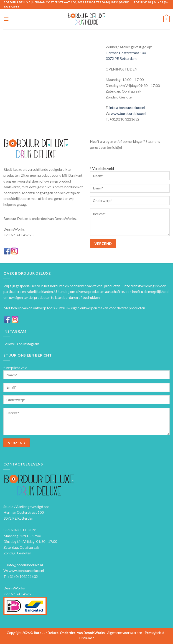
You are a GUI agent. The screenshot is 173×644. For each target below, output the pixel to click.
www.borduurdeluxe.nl (128, 113)
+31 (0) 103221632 (23, 576)
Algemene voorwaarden (125, 633)
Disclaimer (86, 638)
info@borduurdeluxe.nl (127, 107)
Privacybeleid (154, 633)
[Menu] (6, 19)
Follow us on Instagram (21, 344)
